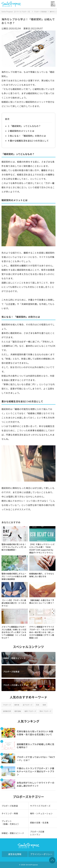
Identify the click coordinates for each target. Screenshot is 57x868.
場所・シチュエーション (41, 813)
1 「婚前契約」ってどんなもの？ (24, 126)
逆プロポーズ (28, 705)
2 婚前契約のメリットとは (21, 131)
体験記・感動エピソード (14, 658)
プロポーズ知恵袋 (11, 672)
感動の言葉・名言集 (39, 823)
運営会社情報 (15, 854)
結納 (44, 705)
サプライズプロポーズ (40, 806)
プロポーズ (7, 705)
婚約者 (17, 705)
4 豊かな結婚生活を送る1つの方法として (28, 141)
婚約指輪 (18, 711)
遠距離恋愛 (7, 711)
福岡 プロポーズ (30, 711)
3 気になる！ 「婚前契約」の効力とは (27, 136)
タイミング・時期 (10, 813)
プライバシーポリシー (41, 854)
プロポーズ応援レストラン (15, 685)
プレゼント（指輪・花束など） (11, 823)
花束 (38, 705)
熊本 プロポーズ (45, 711)
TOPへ (52, 860)
